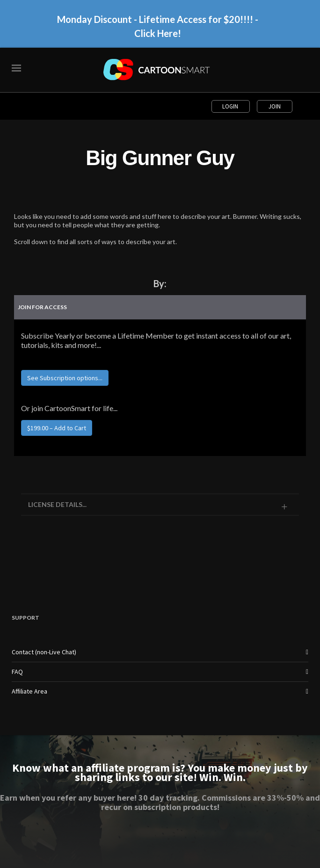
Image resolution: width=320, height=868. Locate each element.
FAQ (17, 672)
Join (275, 106)
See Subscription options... (65, 378)
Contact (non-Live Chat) (44, 652)
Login (231, 106)
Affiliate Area (29, 691)
